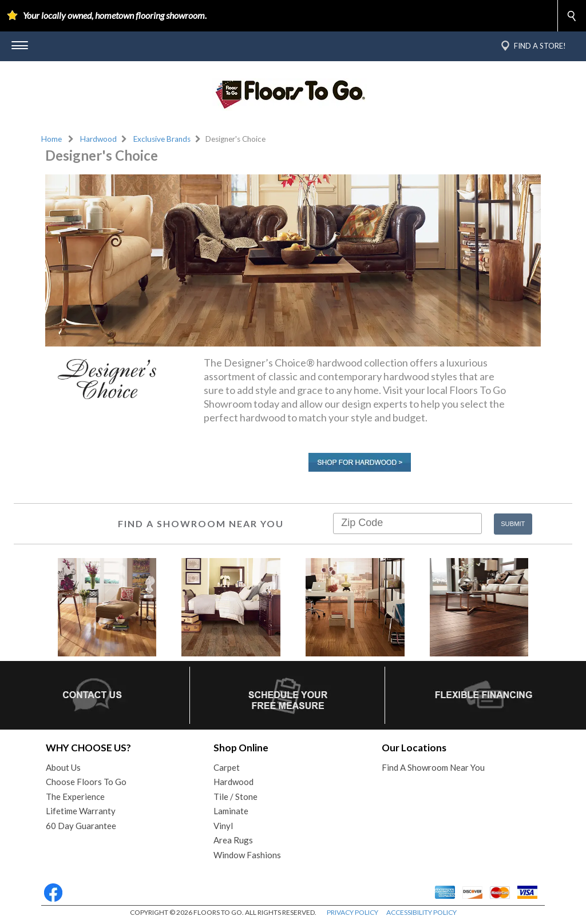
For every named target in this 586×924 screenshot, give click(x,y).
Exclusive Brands (162, 139)
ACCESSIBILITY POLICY (421, 912)
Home (52, 139)
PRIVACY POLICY (353, 912)
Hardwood (98, 139)
